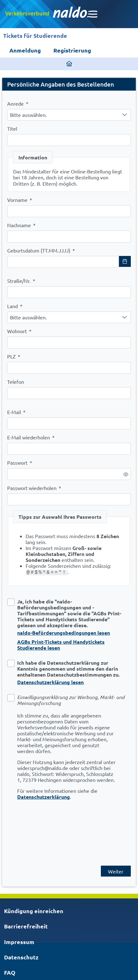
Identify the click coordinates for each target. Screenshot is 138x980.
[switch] (126, 475)
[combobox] (63, 262)
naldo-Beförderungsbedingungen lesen (64, 633)
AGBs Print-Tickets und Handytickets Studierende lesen (61, 645)
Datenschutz (21, 957)
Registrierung (72, 50)
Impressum (19, 942)
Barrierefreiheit (26, 926)
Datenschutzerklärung (44, 797)
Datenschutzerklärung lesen (50, 682)
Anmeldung (25, 50)
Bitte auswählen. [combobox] (28, 115)
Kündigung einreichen (34, 911)
